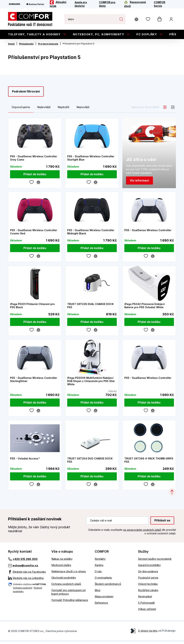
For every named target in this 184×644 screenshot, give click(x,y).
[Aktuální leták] (60, 4)
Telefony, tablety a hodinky (34, 34)
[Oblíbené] (32, 185)
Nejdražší (63, 110)
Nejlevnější (44, 110)
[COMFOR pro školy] (109, 4)
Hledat (121, 19)
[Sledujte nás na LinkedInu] (27, 581)
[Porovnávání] (38, 185)
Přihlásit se (162, 523)
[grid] (165, 110)
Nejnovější (83, 110)
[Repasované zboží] (136, 4)
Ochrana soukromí (23, 591)
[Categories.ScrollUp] (172, 495)
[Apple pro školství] (84, 4)
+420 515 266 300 (25, 562)
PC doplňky (147, 34)
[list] (173, 110)
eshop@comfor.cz (25, 568)
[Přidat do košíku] (35, 177)
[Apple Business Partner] (35, 4)
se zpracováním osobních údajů (142, 532)
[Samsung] (14, 4)
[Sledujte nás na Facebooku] (27, 575)
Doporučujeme (21, 110)
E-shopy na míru (148, 634)
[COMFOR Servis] (162, 4)
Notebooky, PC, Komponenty (99, 34)
